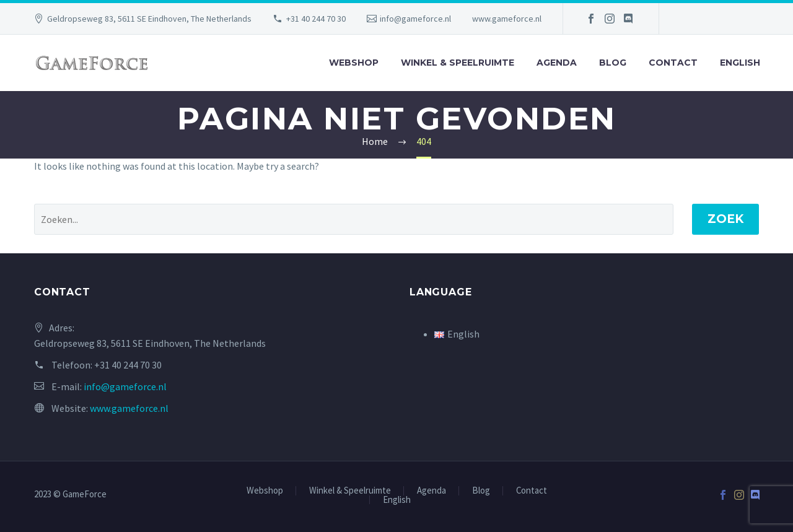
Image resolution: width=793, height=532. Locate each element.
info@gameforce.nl (415, 19)
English (740, 63)
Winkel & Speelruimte (458, 63)
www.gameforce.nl (507, 19)
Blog (613, 63)
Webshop (354, 63)
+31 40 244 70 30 (316, 19)
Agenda (557, 63)
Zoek (725, 219)
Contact (673, 63)
